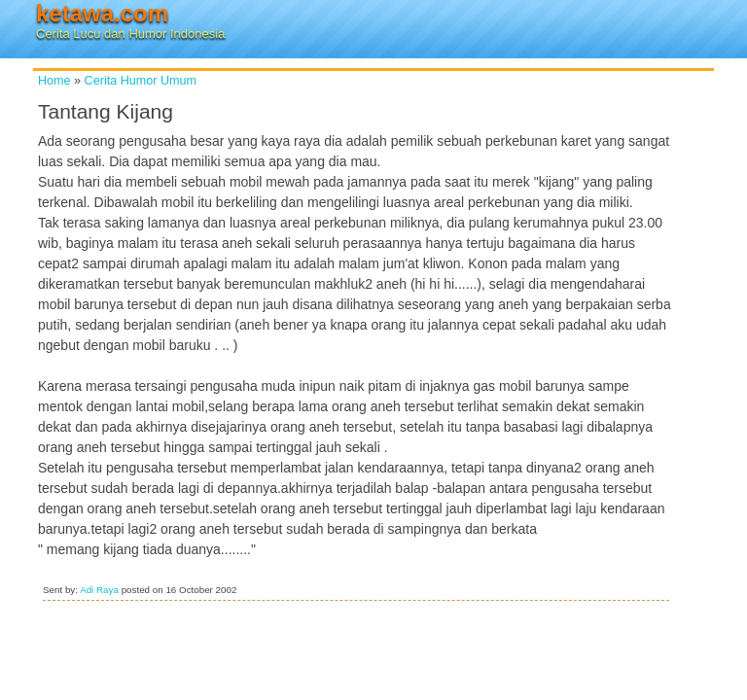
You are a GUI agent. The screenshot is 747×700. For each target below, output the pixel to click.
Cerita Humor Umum (141, 81)
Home (54, 81)
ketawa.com (102, 13)
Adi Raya (99, 590)
